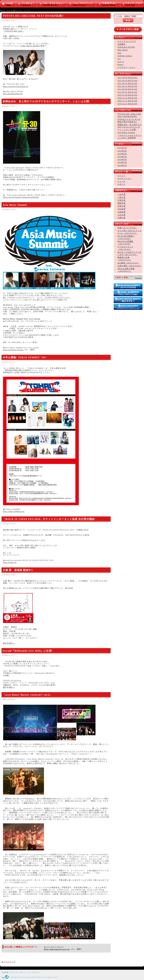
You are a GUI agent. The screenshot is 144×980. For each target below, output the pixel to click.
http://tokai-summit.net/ (14, 511)
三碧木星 (121, 200)
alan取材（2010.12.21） (128, 263)
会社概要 (5, 972)
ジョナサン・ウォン (126, 67)
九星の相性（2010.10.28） (129, 266)
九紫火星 (121, 218)
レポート (121, 184)
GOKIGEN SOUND (126, 47)
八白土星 (121, 215)
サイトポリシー (34, 972)
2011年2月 (122, 148)
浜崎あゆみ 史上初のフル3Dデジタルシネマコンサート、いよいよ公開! (46, 101)
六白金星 (121, 209)
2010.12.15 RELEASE (127, 104)
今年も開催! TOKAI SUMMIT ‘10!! (25, 357)
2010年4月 (122, 160)
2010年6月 (122, 154)
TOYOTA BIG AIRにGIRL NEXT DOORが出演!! (33, 16)
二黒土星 (121, 197)
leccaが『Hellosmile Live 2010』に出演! (28, 651)
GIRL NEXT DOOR (30, 46)
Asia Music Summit (15, 205)
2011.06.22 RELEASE (127, 83)
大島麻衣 (121, 44)
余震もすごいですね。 (127, 228)
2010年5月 (122, 157)
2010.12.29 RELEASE (127, 95)
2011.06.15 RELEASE (127, 86)
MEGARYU (123, 50)
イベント (28, 10)
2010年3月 (122, 162)
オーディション (124, 178)
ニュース (121, 181)
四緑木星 (121, 203)
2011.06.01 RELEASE (127, 92)
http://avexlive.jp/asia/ (13, 350)
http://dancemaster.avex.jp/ (57, 949)
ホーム (3, 10)
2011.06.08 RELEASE (127, 89)
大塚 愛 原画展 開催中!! (18, 570)
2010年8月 (122, 151)
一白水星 (121, 194)
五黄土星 (121, 206)
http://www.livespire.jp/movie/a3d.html (21, 197)
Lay (119, 59)
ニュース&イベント (15, 10)
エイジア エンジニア (127, 41)
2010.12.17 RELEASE (127, 101)
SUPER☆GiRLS (125, 56)
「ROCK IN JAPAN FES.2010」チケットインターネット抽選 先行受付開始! (49, 519)
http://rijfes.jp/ (10, 562)
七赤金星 (121, 212)
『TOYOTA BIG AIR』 (13, 31)
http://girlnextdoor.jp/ (13, 94)
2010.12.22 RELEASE (127, 98)
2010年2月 (122, 165)
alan (119, 53)
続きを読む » (9, 643)
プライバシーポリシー (18, 972)
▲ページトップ (8, 962)
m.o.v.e (121, 62)
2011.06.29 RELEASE (127, 78)
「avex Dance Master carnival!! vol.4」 (28, 695)
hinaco (120, 64)
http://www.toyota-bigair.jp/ (16, 86)
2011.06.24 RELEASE (127, 81)
